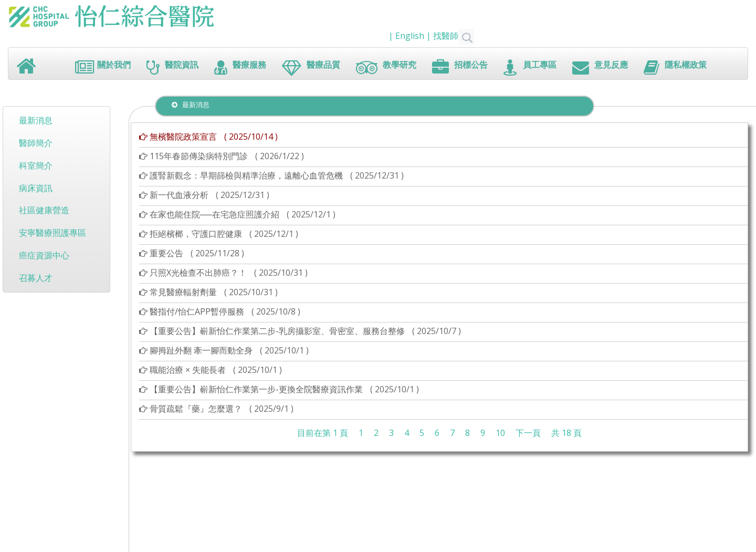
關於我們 (103, 67)
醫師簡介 (36, 143)
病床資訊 (36, 188)
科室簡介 (36, 165)
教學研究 (386, 67)
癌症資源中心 (44, 255)
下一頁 (528, 433)
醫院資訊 (172, 67)
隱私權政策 (675, 67)
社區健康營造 (44, 210)
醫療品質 (311, 67)
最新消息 (36, 120)
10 (500, 433)
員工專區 (530, 67)
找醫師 (454, 36)
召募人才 (36, 278)
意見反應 (600, 67)
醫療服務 (240, 67)
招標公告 (460, 67)
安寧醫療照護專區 (52, 233)
